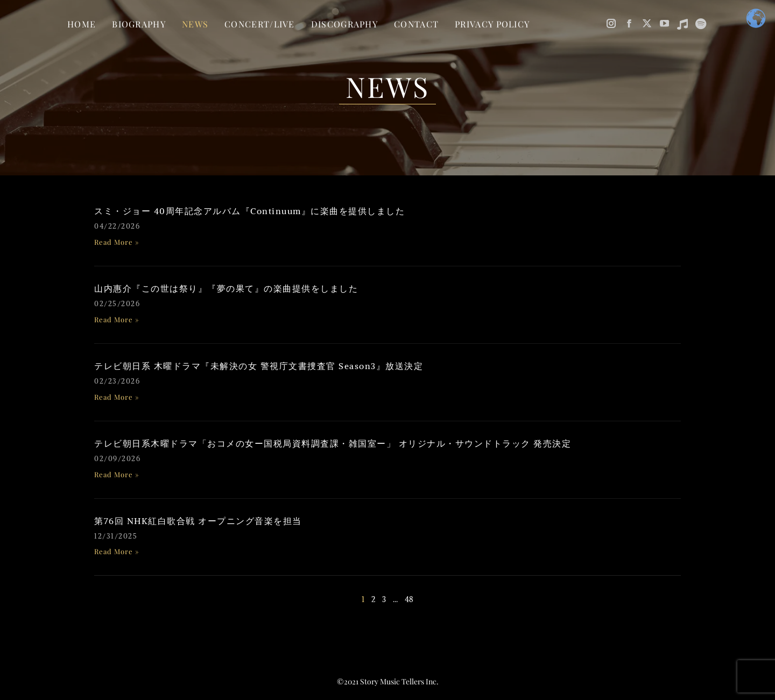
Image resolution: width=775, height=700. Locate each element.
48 (409, 599)
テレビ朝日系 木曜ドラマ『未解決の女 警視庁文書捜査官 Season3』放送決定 (259, 366)
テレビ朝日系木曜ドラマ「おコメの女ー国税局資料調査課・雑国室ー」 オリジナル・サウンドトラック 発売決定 (333, 443)
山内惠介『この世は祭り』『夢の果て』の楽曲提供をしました (226, 288)
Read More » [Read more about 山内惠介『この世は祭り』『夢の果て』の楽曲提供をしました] (117, 319)
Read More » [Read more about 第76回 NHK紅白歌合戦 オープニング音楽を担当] (117, 551)
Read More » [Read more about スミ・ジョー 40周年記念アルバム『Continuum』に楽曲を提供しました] (117, 242)
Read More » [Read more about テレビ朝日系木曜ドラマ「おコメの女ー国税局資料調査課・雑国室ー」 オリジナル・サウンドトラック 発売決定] (117, 474)
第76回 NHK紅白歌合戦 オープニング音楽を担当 (198, 521)
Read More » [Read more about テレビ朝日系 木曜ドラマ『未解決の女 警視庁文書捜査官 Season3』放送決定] (117, 397)
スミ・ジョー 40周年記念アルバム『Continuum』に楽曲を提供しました (249, 211)
